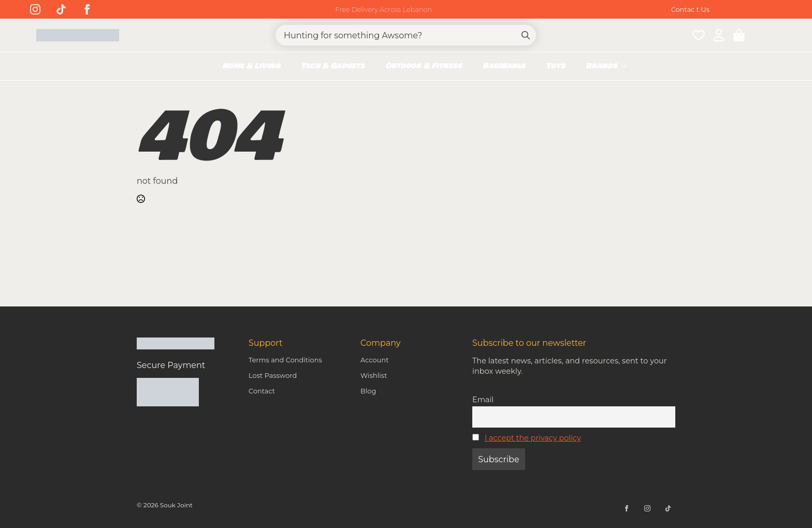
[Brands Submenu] (627, 66)
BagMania (504, 66)
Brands (601, 66)
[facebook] (87, 9)
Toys (555, 66)
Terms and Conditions (285, 360)
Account (374, 360)
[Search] (526, 35)
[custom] (61, 9)
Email (483, 400)
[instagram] (35, 9)
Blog (368, 391)
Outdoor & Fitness (424, 66)
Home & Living (251, 66)
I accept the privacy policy (533, 438)
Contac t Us (691, 9)
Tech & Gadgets (333, 66)
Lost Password (273, 376)
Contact (262, 391)
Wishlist (374, 376)
